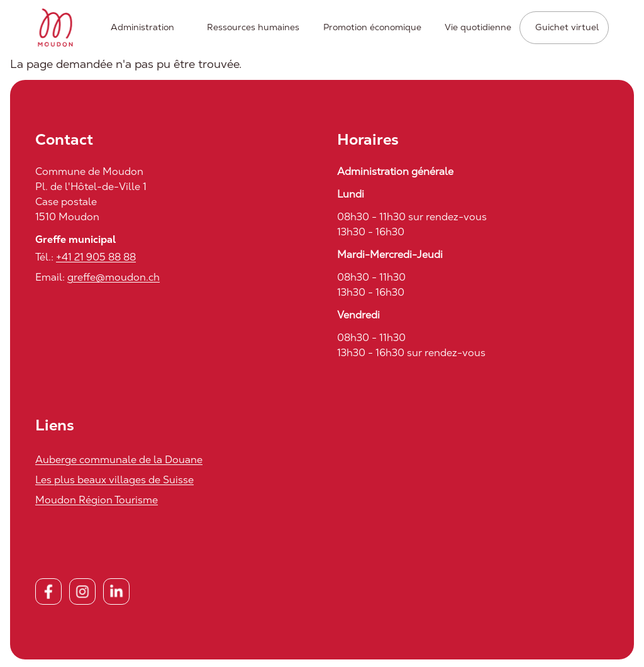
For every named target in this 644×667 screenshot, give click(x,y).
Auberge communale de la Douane (119, 460)
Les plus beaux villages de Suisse (114, 480)
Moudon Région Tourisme (97, 500)
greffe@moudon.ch (114, 277)
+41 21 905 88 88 (96, 257)
